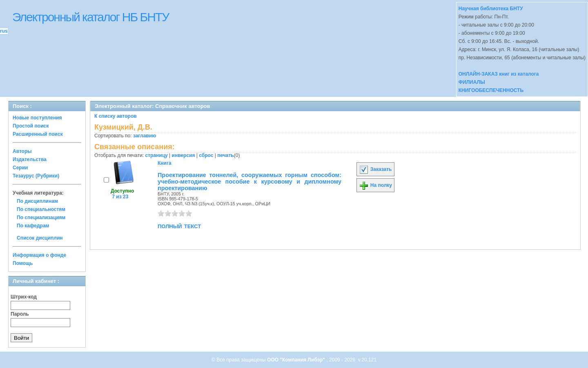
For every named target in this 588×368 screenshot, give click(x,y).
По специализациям (41, 218)
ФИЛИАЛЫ (472, 82)
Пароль (20, 314)
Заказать (375, 169)
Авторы (22, 151)
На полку (375, 185)
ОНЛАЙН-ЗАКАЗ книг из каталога (499, 74)
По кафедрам (33, 226)
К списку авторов (116, 116)
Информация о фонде (39, 255)
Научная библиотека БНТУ (491, 9)
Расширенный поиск (38, 134)
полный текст (179, 226)
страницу (157, 155)
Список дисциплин (40, 238)
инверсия (184, 155)
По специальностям (41, 209)
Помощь (23, 263)
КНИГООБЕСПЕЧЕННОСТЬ (491, 90)
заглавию (145, 136)
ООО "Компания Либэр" (297, 360)
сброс (206, 155)
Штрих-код (24, 297)
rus (4, 31)
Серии (20, 168)
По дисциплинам (37, 201)
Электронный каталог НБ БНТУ (90, 17)
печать (226, 155)
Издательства (30, 159)
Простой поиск (31, 126)
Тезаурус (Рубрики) (36, 176)
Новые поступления (37, 118)
